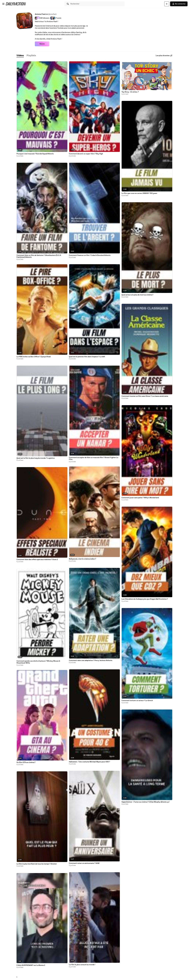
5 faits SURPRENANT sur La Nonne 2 (31, 965)
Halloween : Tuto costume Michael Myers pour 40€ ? (89, 762)
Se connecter (179, 4)
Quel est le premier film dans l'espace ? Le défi (87, 357)
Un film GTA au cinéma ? (26, 762)
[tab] (20, 56)
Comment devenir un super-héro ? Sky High (86, 154)
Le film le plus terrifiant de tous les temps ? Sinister (37, 864)
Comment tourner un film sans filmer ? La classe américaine (145, 396)
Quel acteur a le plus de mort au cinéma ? (137, 295)
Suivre (42, 44)
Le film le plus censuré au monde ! (82, 965)
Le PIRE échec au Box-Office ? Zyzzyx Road (34, 357)
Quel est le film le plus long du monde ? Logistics (36, 458)
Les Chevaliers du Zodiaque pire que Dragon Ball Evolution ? (145, 599)
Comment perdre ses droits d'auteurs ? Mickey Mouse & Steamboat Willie (38, 662)
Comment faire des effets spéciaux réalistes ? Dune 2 (37, 560)
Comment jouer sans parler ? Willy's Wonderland (140, 498)
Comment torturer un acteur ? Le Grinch (137, 701)
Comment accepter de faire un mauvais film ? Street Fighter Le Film (94, 459)
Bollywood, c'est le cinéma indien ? (83, 559)
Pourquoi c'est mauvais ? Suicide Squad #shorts (35, 154)
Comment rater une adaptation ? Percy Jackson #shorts (91, 660)
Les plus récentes (164, 56)
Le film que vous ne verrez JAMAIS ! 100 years (139, 193)
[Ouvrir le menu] (3, 4)
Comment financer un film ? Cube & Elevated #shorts (90, 255)
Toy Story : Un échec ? (130, 92)
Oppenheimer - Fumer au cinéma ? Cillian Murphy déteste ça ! (146, 802)
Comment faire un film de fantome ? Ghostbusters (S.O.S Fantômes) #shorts (39, 256)
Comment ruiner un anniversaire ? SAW (84, 863)
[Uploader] (167, 4)
